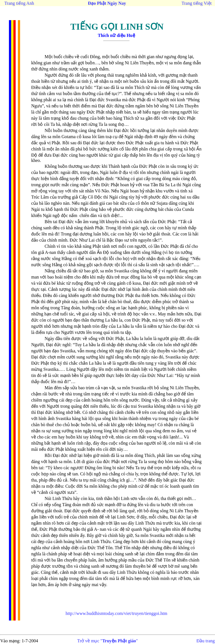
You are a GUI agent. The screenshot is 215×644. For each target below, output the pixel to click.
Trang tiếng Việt (197, 3)
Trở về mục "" (108, 641)
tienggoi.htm (117, 613)
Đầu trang (206, 641)
